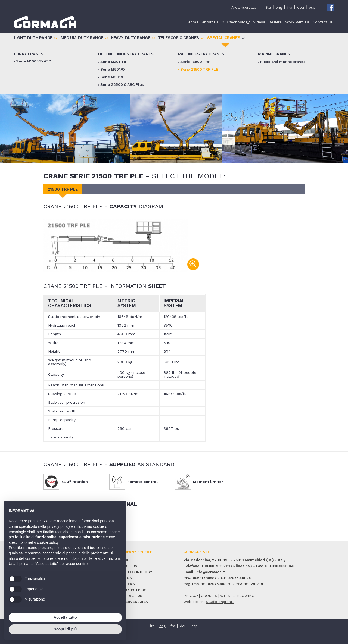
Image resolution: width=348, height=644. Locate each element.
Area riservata (244, 7)
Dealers (275, 22)
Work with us (297, 22)
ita (268, 7)
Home (193, 22)
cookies (209, 596)
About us (210, 22)
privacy (191, 596)
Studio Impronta (220, 602)
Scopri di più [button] (65, 629)
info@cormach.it (210, 572)
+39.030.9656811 (216, 566)
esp (312, 7)
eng (279, 7)
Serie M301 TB (113, 62)
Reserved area (133, 602)
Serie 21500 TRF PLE (199, 69)
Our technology (235, 22)
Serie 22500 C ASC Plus (122, 84)
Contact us (323, 22)
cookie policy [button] (48, 542)
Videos (259, 22)
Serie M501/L (112, 77)
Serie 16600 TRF (195, 62)
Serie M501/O (113, 69)
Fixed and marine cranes (283, 62)
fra (290, 7)
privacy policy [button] (59, 526)
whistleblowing (237, 596)
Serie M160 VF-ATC (33, 61)
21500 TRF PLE (63, 189)
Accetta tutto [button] (65, 617)
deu (301, 7)
